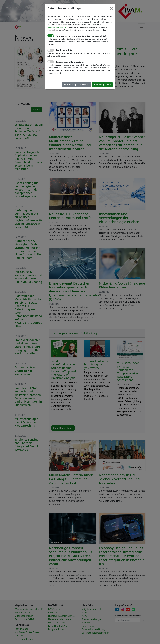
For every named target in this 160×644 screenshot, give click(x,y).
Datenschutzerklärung (57, 27)
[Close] (111, 8)
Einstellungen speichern (77, 85)
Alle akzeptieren (102, 85)
